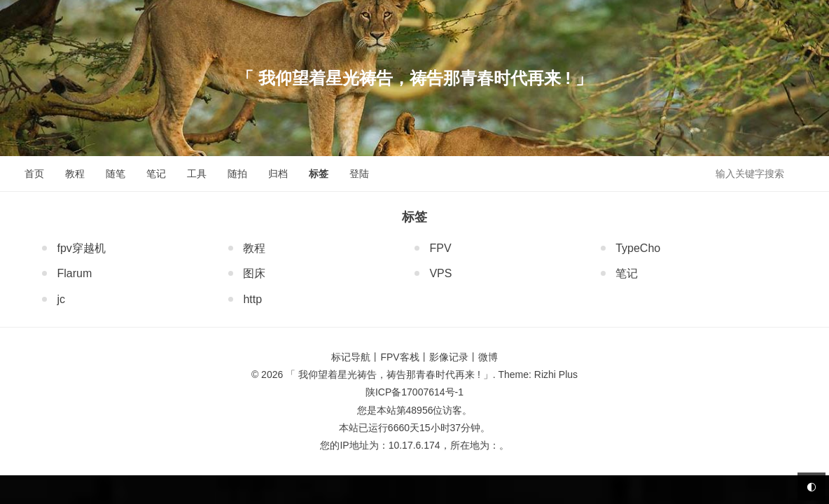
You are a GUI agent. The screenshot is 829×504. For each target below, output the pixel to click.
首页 (34, 174)
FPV (439, 248)
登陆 (359, 174)
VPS (439, 273)
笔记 (156, 174)
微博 (488, 357)
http (251, 299)
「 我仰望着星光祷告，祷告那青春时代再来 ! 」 (415, 78)
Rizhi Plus (556, 374)
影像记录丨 (454, 357)
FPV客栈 (399, 357)
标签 (319, 174)
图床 (253, 273)
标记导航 (351, 357)
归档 (278, 174)
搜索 (807, 173)
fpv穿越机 (80, 248)
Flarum (73, 273)
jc (60, 299)
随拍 (237, 174)
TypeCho (636, 248)
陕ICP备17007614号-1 (415, 392)
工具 (197, 174)
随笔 (116, 174)
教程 (75, 174)
